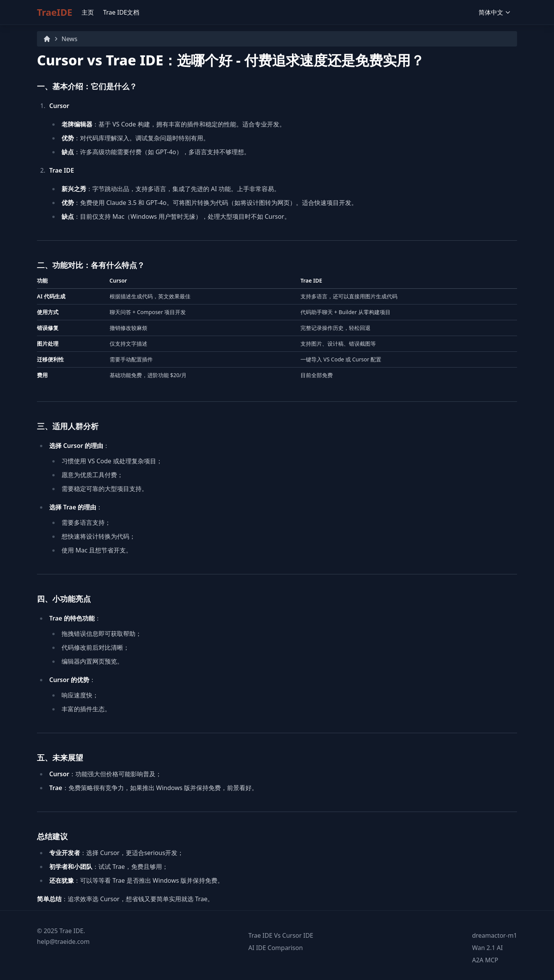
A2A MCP (485, 960)
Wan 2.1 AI (487, 948)
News (69, 39)
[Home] (47, 39)
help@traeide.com (63, 942)
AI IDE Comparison (276, 948)
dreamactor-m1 (495, 935)
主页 (88, 12)
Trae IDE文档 (121, 12)
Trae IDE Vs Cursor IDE (281, 935)
